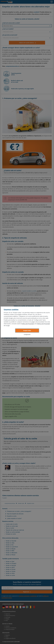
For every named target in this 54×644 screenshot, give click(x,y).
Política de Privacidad (28, 324)
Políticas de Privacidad (43, 324)
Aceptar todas (27, 331)
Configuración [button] (27, 335)
